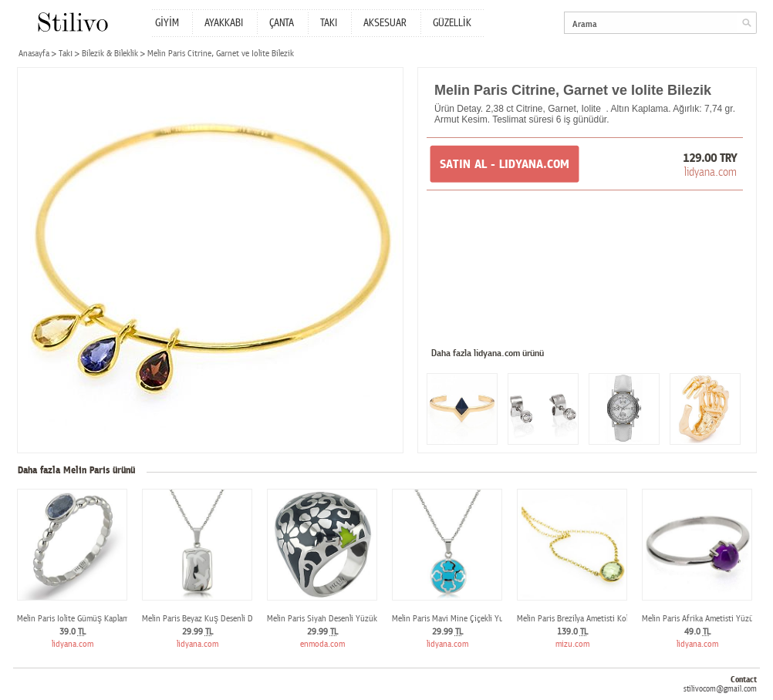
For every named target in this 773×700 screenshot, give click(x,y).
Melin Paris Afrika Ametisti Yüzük (700, 619)
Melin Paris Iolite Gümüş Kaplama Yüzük (87, 619)
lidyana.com (711, 172)
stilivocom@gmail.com (720, 689)
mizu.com (572, 644)
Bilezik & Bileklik (110, 54)
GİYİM (167, 23)
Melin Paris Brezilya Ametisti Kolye (576, 619)
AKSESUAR (385, 23)
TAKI (329, 23)
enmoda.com (322, 644)
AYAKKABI (224, 23)
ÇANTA (282, 23)
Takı (66, 54)
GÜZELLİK (452, 23)
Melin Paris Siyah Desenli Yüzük (322, 619)
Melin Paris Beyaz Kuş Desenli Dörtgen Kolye (220, 619)
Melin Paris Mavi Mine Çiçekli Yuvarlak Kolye (468, 619)
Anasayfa (34, 54)
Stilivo (72, 22)
